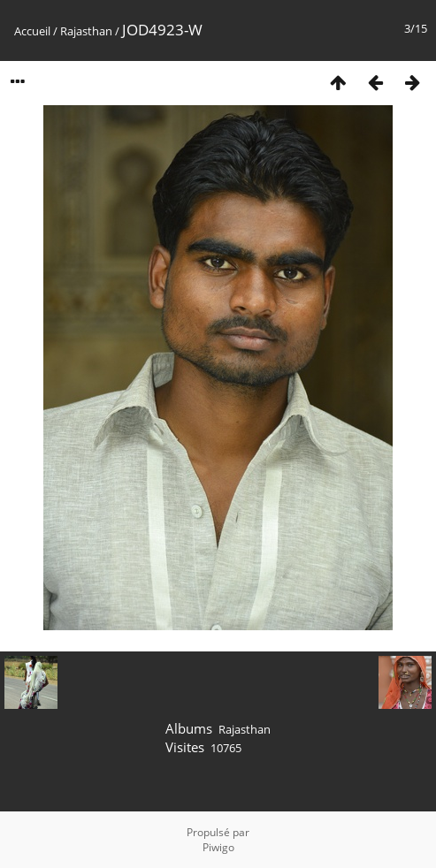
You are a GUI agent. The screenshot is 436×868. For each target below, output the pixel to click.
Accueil (32, 31)
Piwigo (218, 847)
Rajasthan (86, 31)
